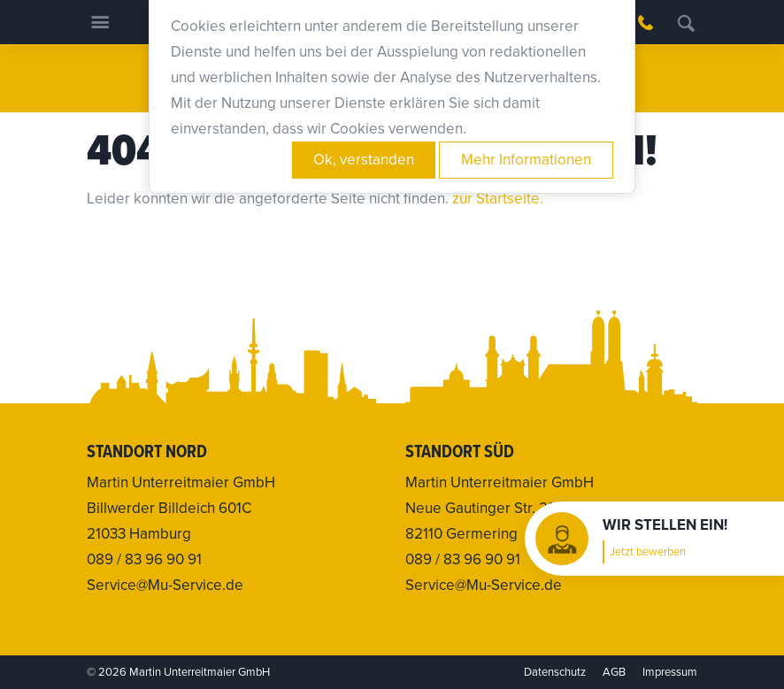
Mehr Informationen (526, 160)
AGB (614, 672)
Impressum (670, 672)
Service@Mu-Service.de (165, 585)
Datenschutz (555, 672)
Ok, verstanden (364, 160)
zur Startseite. (498, 199)
